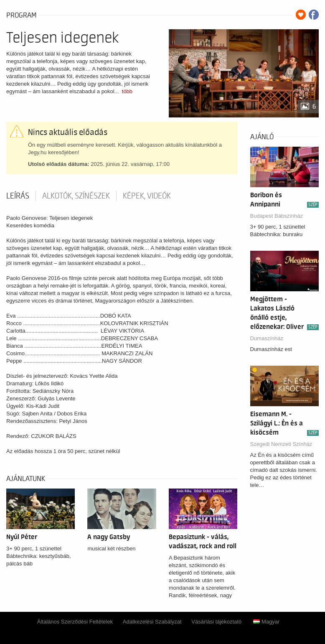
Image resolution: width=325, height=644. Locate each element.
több (127, 91)
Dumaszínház (267, 338)
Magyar (266, 622)
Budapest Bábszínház (277, 216)
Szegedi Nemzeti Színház (281, 444)
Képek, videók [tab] (147, 196)
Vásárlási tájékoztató (216, 622)
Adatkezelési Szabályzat (152, 622)
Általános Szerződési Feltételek (75, 622)
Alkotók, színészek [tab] (76, 196)
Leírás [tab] (18, 196)
